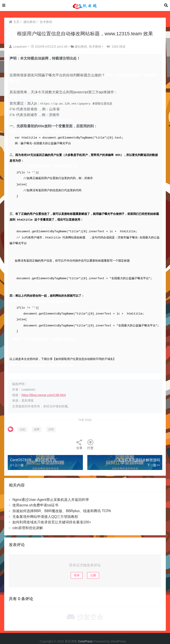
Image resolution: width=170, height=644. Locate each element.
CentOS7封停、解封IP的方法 (33, 452)
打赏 (90, 437)
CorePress (85, 634)
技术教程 (46, 22)
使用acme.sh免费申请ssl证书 (35, 498)
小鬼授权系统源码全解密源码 (137, 452)
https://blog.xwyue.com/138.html (44, 387)
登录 (77, 568)
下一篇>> (153, 458)
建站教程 (30, 22)
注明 (51, 422)
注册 (93, 568)
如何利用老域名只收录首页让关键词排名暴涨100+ (52, 514)
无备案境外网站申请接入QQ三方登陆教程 (45, 509)
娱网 (37, 422)
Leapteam (18, 47)
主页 (14, 22)
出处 (23, 422)
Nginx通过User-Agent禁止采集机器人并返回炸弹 (51, 492)
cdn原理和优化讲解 (28, 520)
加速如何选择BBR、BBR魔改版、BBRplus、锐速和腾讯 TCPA (62, 503)
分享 (79, 437)
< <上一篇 (17, 458)
